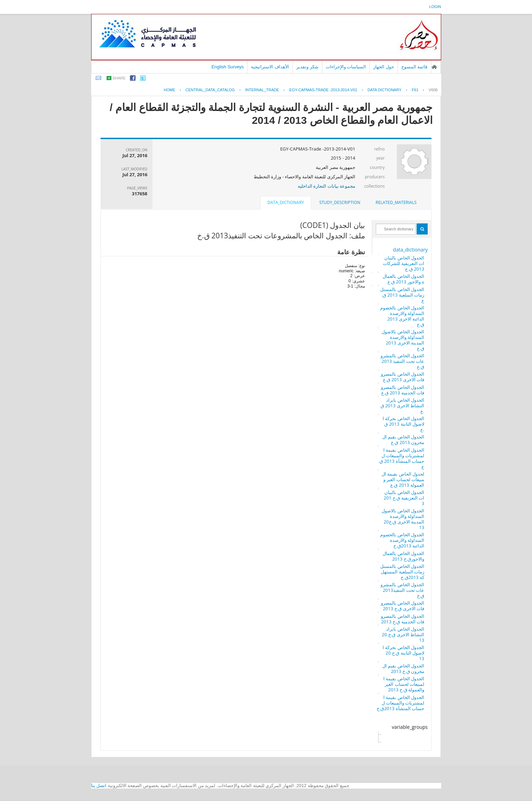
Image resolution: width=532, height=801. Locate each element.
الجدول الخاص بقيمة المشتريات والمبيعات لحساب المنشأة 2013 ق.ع (401, 458)
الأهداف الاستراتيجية (270, 67)
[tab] (396, 203)
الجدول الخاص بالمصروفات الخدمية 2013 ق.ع (403, 390)
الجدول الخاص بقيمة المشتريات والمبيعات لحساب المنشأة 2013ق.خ (400, 703)
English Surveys (228, 67)
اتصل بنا (99, 786)
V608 (433, 90)
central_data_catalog (210, 90)
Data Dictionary (384, 90)
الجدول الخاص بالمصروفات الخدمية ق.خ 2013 (403, 619)
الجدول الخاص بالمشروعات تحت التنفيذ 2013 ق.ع (402, 361)
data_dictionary (410, 250)
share (119, 78)
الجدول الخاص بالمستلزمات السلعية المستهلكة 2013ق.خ (402, 572)
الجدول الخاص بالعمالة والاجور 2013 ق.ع (403, 279)
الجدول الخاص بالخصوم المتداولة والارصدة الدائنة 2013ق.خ (402, 540)
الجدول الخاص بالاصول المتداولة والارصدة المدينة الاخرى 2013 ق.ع (403, 340)
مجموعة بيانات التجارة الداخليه (326, 186)
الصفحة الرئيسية (434, 67)
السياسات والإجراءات (346, 67)
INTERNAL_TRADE (262, 90)
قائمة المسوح (415, 67)
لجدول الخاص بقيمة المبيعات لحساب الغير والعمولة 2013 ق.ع (403, 479)
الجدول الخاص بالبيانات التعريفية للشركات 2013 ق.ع (404, 263)
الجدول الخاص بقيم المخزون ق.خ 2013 (403, 668)
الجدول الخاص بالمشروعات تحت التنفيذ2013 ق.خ (402, 590)
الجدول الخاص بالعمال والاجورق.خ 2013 (403, 556)
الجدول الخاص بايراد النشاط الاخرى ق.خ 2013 (403, 634)
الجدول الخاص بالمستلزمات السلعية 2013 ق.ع (402, 295)
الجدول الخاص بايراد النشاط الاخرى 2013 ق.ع (402, 406)
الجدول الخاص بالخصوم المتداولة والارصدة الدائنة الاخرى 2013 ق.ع (402, 316)
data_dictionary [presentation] (286, 202)
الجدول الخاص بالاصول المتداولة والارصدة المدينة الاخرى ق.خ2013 (403, 519)
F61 (415, 90)
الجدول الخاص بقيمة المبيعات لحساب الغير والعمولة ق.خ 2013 (404, 684)
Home (169, 90)
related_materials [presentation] (396, 202)
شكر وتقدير (307, 67)
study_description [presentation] (340, 202)
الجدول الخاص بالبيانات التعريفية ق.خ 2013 (404, 498)
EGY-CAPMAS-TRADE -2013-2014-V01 (323, 90)
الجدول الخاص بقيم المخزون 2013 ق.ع (403, 440)
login (435, 7)
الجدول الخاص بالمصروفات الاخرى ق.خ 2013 (403, 606)
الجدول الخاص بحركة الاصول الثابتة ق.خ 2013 (403, 653)
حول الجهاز (384, 67)
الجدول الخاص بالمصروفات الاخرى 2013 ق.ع (403, 377)
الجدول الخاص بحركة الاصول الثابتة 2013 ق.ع (403, 424)
